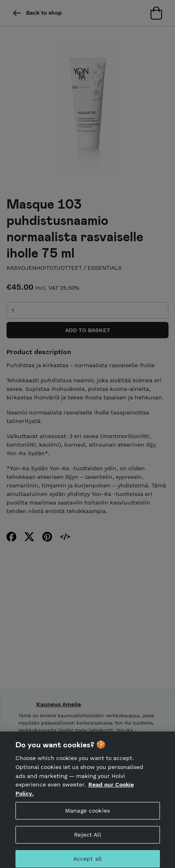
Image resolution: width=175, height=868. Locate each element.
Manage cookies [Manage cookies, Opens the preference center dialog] (87, 813)
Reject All (87, 837)
